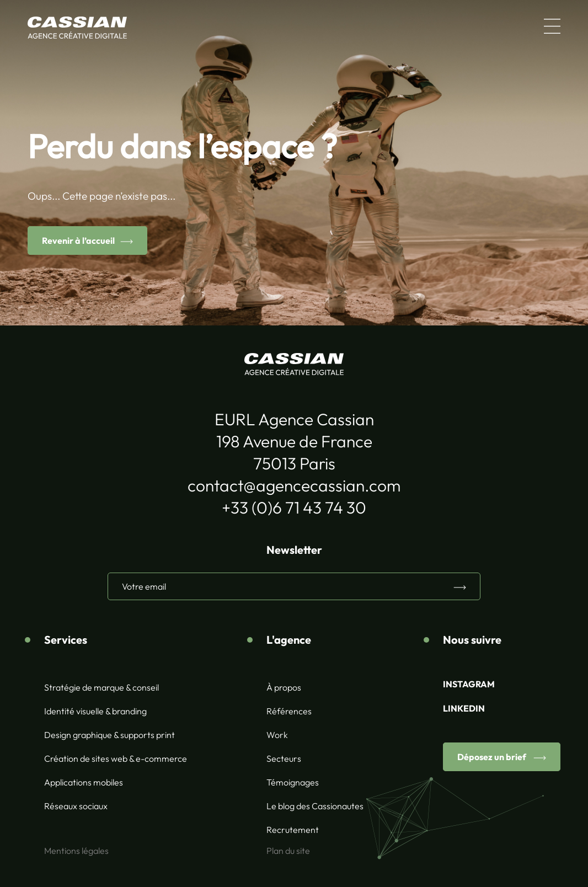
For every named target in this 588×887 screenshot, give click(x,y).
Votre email (144, 586)
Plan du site (288, 851)
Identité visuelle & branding (95, 711)
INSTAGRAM (469, 684)
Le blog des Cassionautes (315, 806)
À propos (284, 687)
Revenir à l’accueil (78, 241)
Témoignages (293, 782)
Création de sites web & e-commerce (116, 758)
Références (289, 711)
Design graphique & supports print (109, 735)
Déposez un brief (493, 757)
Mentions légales (76, 851)
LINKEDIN (464, 708)
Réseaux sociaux (76, 806)
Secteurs (284, 758)
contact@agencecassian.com (294, 485)
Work (277, 735)
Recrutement (293, 830)
